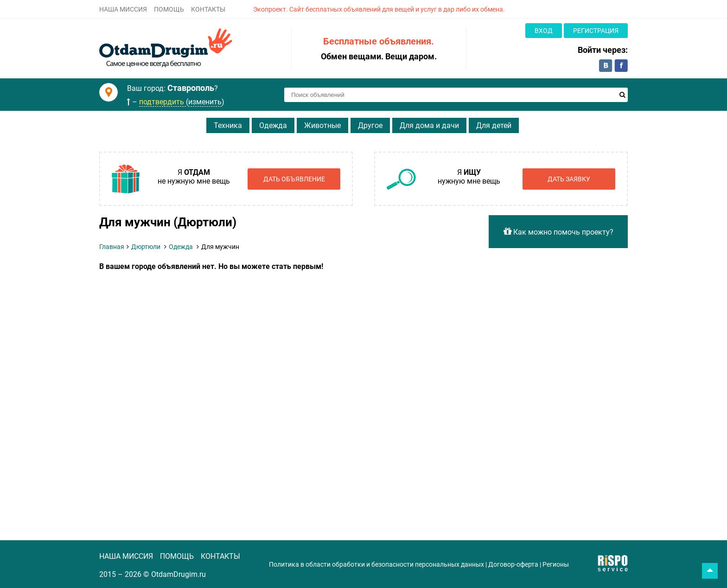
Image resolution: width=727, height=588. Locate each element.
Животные (322, 125)
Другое (370, 125)
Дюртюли (146, 247)
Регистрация (596, 31)
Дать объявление (294, 179)
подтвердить (163, 102)
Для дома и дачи (429, 125)
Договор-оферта (513, 564)
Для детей (494, 125)
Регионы (556, 564)
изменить (205, 102)
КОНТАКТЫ (208, 9)
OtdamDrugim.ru (179, 574)
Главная (112, 247)
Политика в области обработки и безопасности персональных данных (376, 564)
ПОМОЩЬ (169, 9)
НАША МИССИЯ (123, 9)
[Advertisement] (287, 340)
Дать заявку (569, 179)
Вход (544, 31)
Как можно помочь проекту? (558, 232)
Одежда (273, 125)
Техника (228, 125)
